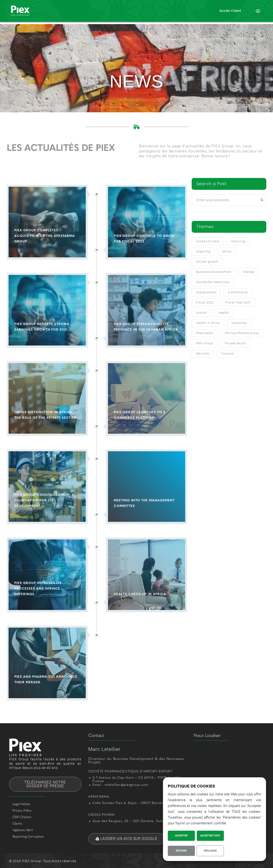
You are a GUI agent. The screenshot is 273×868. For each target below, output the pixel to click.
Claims (17, 824)
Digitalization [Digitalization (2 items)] (206, 292)
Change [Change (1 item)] (249, 272)
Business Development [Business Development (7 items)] (214, 272)
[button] (230, 11)
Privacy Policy (22, 811)
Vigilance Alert (23, 830)
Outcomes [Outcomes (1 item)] (239, 323)
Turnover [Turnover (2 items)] (228, 353)
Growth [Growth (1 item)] (202, 313)
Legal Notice (21, 804)
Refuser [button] (181, 851)
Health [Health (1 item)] (224, 313)
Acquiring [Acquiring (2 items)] (238, 241)
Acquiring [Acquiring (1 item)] (203, 251)
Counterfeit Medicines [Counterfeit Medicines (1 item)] (213, 282)
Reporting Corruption (28, 837)
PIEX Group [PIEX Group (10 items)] (205, 343)
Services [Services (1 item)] (203, 353)
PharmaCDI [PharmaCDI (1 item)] (205, 333)
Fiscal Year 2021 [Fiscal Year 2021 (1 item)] (238, 302)
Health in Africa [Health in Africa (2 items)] (208, 323)
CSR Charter (22, 817)
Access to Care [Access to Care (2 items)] (208, 241)
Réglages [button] (210, 851)
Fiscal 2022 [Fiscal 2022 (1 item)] (205, 302)
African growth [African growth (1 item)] (207, 262)
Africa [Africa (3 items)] (227, 251)
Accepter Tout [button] (210, 836)
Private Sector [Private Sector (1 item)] (236, 343)
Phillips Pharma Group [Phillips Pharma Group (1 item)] (242, 333)
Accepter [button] (181, 836)
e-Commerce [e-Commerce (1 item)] (238, 292)
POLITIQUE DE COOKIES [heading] (191, 786)
